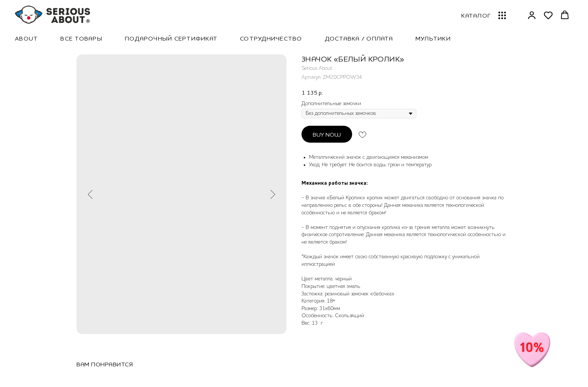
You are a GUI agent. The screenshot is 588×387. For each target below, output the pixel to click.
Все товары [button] (81, 38)
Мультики (433, 38)
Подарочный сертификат (171, 38)
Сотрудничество (271, 38)
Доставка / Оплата (359, 38)
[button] (532, 15)
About (26, 38)
